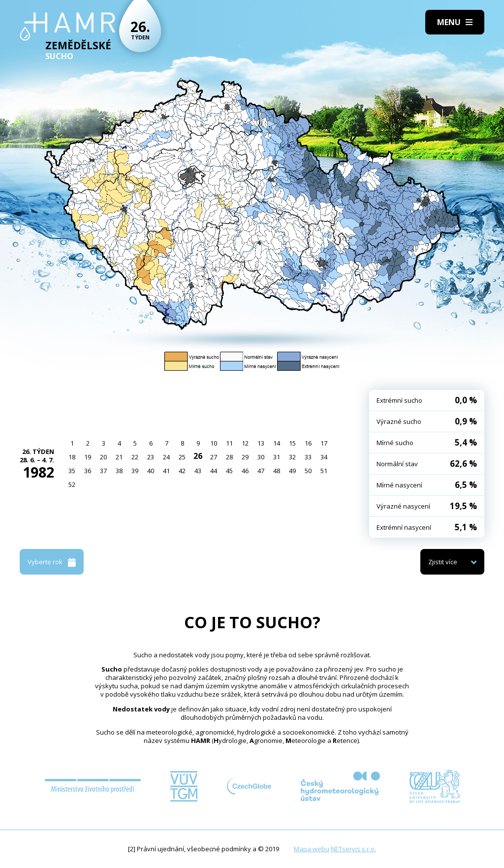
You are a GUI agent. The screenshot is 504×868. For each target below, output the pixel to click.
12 (245, 443)
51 (324, 471)
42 (182, 471)
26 (198, 456)
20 (103, 457)
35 (72, 471)
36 (88, 471)
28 (229, 457)
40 (151, 471)
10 (214, 443)
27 (214, 457)
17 (324, 443)
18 (72, 457)
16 (308, 443)
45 (229, 471)
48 (277, 471)
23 (151, 457)
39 (135, 471)
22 (135, 457)
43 (198, 471)
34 (324, 457)
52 (72, 484)
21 (119, 457)
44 (214, 471)
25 (182, 457)
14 (277, 443)
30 (261, 457)
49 (292, 471)
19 (88, 457)
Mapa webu (312, 849)
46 (245, 471)
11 (229, 443)
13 (261, 443)
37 (103, 471)
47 (261, 471)
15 (292, 443)
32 (292, 457)
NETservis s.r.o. (353, 849)
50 (308, 471)
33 (308, 457)
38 (119, 471)
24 (166, 457)
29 (245, 457)
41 (166, 471)
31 (277, 457)
